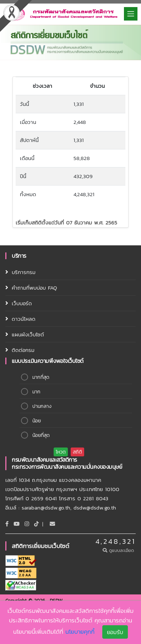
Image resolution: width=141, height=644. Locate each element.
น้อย (37, 421)
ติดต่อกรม (23, 350)
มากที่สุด (41, 377)
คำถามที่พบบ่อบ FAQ (34, 288)
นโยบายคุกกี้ (80, 633)
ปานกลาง (42, 406)
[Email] (52, 524)
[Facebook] (7, 524)
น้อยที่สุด (41, 435)
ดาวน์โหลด (24, 319)
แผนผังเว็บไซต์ (28, 334)
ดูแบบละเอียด (119, 550)
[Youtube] (17, 524)
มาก (36, 392)
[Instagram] (27, 524)
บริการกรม (24, 272)
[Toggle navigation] (131, 14)
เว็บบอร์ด (22, 303)
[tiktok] (36, 524)
